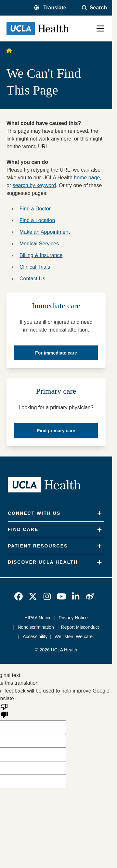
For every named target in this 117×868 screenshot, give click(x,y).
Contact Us (32, 279)
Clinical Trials (35, 267)
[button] (50, 8)
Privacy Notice (73, 618)
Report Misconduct (80, 627)
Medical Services (39, 244)
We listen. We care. (74, 637)
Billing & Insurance (41, 255)
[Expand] (99, 513)
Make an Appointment (45, 232)
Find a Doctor (35, 209)
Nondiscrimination (36, 627)
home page (87, 178)
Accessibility (35, 637)
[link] (19, 596)
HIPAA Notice (38, 618)
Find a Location (37, 220)
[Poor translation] (4, 710)
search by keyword (34, 185)
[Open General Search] (94, 8)
